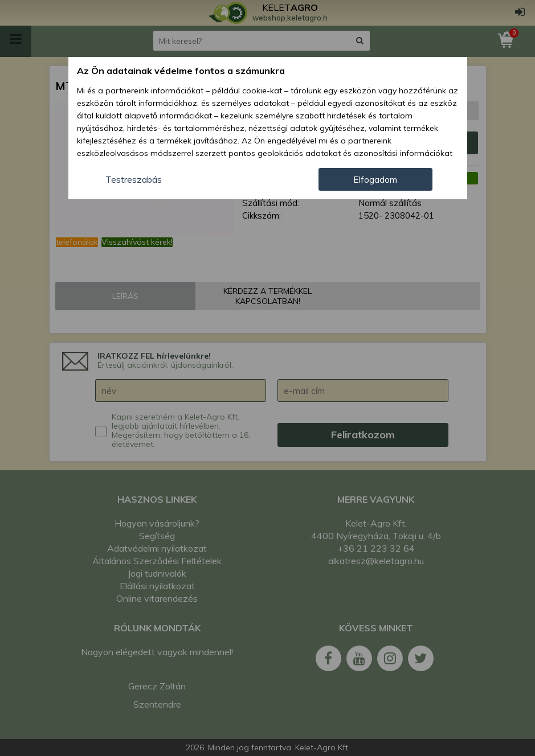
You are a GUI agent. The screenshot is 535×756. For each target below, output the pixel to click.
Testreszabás (134, 179)
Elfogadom (375, 179)
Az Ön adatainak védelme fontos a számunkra (181, 71)
